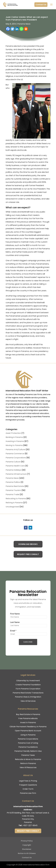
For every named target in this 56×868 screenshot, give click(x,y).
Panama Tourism (13, 490)
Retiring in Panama (14, 503)
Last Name (14, 622)
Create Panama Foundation (28, 685)
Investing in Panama (15, 441)
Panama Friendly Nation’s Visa (28, 751)
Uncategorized (12, 507)
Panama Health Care (15, 466)
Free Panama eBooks (28, 718)
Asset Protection (13, 433)
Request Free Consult (28, 554)
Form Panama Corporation (28, 689)
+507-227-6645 (30, 825)
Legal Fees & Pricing (28, 781)
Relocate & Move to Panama (28, 759)
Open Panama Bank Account (28, 731)
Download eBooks (28, 544)
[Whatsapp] (21, 29)
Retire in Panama (28, 763)
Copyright (27, 845)
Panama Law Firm (28, 793)
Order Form (28, 789)
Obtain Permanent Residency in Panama (28, 727)
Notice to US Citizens (27, 853)
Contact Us (41, 5)
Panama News (24, 24)
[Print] (26, 29)
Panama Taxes (28, 755)
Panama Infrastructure (16, 474)
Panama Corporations (16, 458)
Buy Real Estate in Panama (28, 714)
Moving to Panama (14, 445)
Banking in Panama (14, 437)
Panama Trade (12, 494)
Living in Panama (28, 735)
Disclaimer (27, 849)
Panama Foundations (28, 747)
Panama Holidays (13, 470)
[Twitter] (12, 29)
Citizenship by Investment (28, 681)
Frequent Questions (28, 785)
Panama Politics (13, 482)
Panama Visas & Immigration (28, 697)
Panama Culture (13, 462)
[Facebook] (8, 29)
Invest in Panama (28, 723)
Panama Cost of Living (28, 743)
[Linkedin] (17, 29)
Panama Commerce (15, 454)
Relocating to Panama (16, 499)
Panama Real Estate (15, 486)
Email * (13, 631)
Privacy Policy (27, 841)
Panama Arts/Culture (15, 450)
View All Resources (28, 767)
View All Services (28, 701)
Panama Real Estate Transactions (28, 693)
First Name (14, 614)
